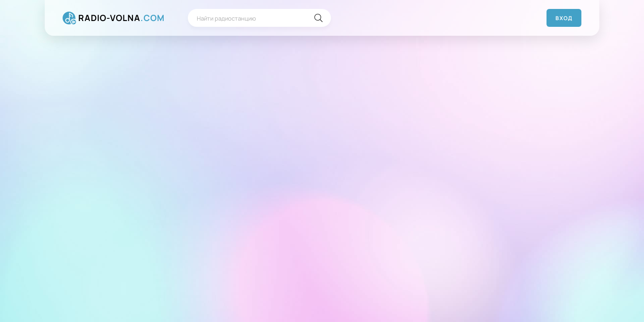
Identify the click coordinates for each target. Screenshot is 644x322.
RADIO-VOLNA (121, 18)
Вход (564, 18)
